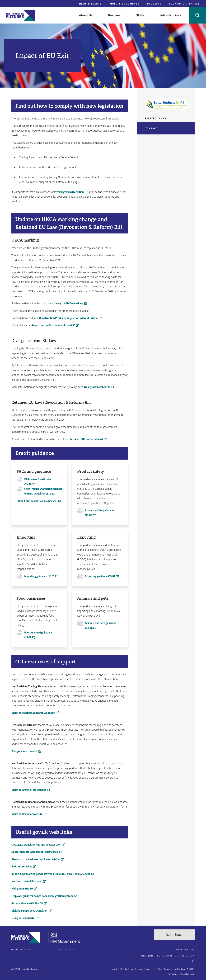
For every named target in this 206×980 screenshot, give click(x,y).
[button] (86, 15)
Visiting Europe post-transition (29, 911)
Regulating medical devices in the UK (53, 326)
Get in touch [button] (175, 935)
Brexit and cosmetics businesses (37, 501)
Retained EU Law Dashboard (86, 439)
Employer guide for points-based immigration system (42, 896)
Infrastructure (170, 15)
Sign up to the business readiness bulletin (35, 859)
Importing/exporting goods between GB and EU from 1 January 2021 (51, 874)
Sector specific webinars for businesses (35, 852)
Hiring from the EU (22, 889)
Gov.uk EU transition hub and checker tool (36, 845)
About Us (86, 15)
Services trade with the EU (27, 903)
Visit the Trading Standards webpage (33, 713)
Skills (140, 15)
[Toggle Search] (197, 15)
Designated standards (97, 387)
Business (114, 15)
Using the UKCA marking (69, 303)
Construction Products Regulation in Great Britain (68, 318)
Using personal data (23, 918)
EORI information (21, 867)
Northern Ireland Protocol (26, 881)
